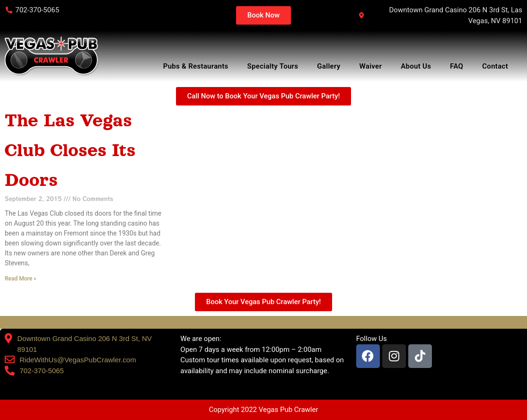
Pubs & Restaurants (196, 66)
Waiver (371, 66)
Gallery (329, 66)
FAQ (457, 66)
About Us (416, 66)
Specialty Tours (273, 66)
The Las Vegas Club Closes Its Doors (70, 150)
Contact (497, 66)
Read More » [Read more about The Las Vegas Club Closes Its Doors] (21, 279)
